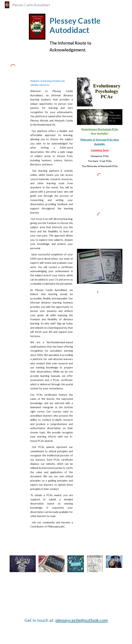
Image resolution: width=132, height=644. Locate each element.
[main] (80, 25)
